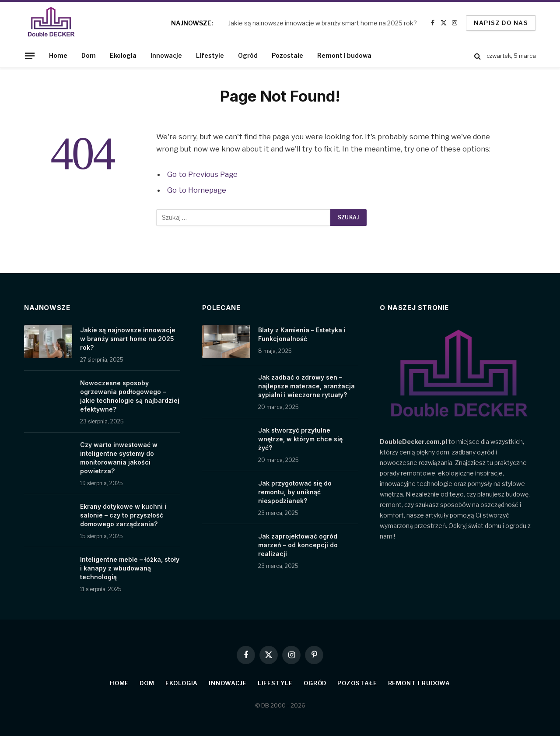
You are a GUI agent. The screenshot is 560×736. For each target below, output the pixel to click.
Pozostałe (287, 55)
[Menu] (30, 56)
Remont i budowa (344, 55)
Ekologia (123, 55)
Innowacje (166, 55)
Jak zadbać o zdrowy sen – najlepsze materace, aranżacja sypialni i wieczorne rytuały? (306, 386)
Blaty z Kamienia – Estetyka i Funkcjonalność (302, 334)
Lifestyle (210, 55)
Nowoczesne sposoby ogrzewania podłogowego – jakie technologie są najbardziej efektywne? (130, 396)
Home (58, 55)
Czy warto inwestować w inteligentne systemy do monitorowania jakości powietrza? (119, 458)
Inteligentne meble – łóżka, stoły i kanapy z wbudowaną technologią (130, 568)
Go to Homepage (197, 190)
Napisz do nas (501, 23)
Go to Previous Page (202, 174)
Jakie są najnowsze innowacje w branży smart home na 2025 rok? (323, 23)
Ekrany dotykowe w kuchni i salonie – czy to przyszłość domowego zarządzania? (123, 515)
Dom (89, 55)
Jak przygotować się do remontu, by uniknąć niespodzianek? (295, 492)
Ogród (248, 55)
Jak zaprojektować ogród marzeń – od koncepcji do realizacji (298, 545)
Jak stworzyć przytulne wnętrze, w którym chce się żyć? (300, 439)
